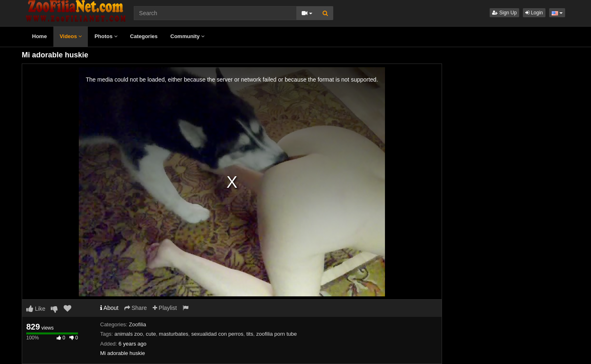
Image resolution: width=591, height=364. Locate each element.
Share (136, 308)
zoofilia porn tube (276, 334)
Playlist (165, 308)
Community (187, 36)
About (109, 308)
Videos (71, 36)
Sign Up (504, 13)
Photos (106, 36)
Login (534, 13)
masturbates (174, 334)
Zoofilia (137, 324)
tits (250, 334)
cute (151, 334)
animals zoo (129, 334)
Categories (144, 36)
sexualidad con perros (217, 334)
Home (39, 36)
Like (36, 309)
